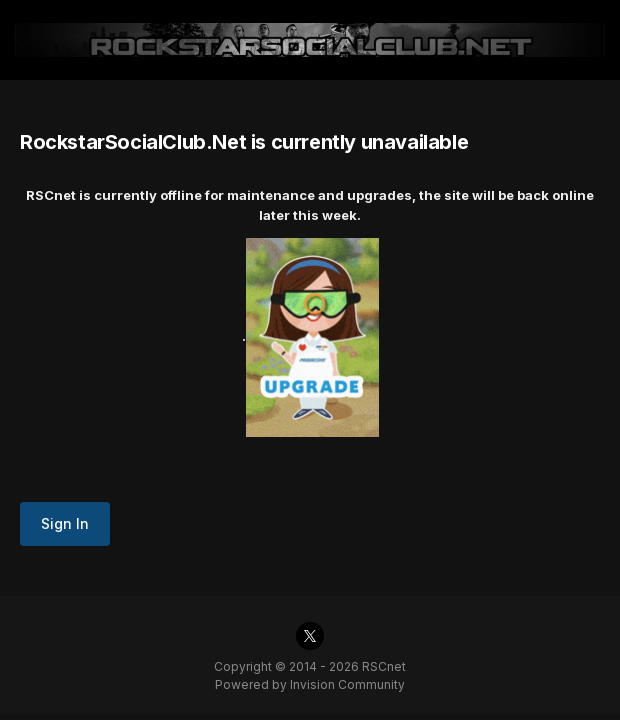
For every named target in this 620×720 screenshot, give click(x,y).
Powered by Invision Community (310, 684)
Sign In (65, 523)
